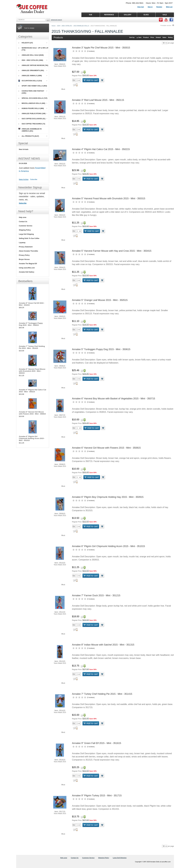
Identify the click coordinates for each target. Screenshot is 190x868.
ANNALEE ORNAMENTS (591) (31, 70)
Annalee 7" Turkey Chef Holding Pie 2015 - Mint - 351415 (102, 694)
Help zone (23, 217)
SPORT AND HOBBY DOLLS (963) (33, 86)
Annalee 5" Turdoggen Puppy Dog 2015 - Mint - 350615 (101, 349)
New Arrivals (24, 149)
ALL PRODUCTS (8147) (29, 136)
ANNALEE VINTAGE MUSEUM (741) (33, 65)
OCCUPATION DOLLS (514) (30, 81)
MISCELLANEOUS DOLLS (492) (32, 103)
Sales (164, 37)
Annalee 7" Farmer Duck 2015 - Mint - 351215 (96, 595)
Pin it (63, 89)
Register (159, 7)
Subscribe (34, 179)
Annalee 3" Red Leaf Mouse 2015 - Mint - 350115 (98, 100)
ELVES (146, 15)
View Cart (141, 7)
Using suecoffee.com (27, 268)
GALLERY (128, 15)
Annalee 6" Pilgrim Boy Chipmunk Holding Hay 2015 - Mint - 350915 (108, 497)
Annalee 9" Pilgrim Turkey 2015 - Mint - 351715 (97, 796)
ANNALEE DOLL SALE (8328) (31, 55)
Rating (170, 37)
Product (146, 37)
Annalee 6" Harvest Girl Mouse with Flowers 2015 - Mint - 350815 (106, 448)
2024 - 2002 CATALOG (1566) (31, 60)
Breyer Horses (24, 259)
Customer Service (26, 226)
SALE (165, 15)
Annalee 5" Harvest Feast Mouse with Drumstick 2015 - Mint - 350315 (109, 198)
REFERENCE (109, 15)
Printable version (166, 25)
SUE (91, 15)
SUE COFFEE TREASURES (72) (32, 124)
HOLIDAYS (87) (26, 43)
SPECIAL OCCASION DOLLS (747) (33, 98)
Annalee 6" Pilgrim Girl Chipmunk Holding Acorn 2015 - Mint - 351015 (109, 546)
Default (158, 37)
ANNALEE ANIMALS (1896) (30, 76)
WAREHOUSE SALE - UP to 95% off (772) (33, 49)
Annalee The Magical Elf (28, 264)
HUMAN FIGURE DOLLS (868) (31, 108)
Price (152, 37)
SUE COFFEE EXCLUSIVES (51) (32, 119)
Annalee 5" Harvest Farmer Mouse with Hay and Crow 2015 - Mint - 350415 (112, 251)
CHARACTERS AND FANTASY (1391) (31, 92)
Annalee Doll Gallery (27, 272)
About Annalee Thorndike (29, 251)
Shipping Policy (25, 230)
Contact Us (23, 222)
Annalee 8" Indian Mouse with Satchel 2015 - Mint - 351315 (103, 645)
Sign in (150, 7)
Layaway (22, 243)
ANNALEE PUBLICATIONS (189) (32, 114)
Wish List (169, 7)
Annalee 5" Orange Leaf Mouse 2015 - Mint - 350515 (100, 300)
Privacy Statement (26, 247)
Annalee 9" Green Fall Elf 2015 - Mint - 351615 (97, 743)
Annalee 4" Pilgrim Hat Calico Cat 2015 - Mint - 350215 (101, 149)
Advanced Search (57, 20)
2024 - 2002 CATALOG (64, 26)
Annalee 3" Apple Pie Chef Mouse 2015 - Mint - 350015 (101, 48)
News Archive (24, 179)
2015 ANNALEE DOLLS (81, 26)
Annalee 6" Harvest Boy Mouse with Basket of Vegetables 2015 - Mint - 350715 (114, 399)
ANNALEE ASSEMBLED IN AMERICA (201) (30, 130)
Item (140, 37)
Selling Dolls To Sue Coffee (29, 238)
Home (54, 26)
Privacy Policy (24, 255)
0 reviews (91, 51)
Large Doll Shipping (26, 234)
